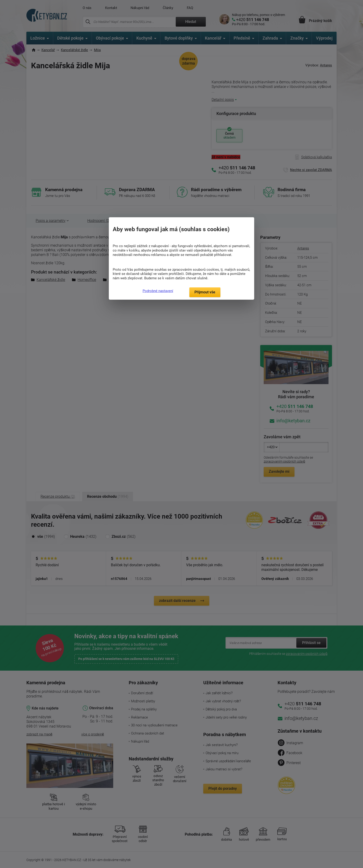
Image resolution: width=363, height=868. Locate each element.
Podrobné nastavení (158, 291)
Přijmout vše (205, 292)
